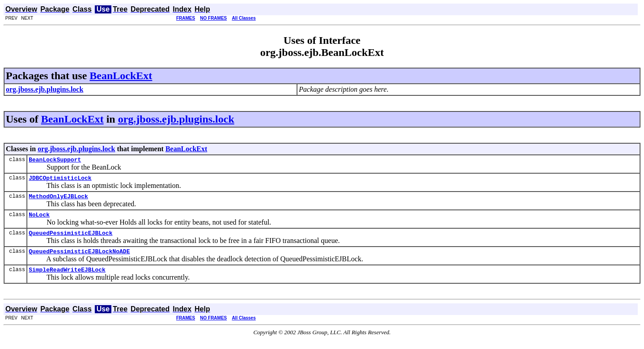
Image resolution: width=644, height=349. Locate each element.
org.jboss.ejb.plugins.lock (176, 119)
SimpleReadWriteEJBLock (67, 279)
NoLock (39, 220)
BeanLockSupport (55, 161)
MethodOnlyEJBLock (58, 200)
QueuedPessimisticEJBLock (70, 239)
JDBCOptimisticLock (60, 180)
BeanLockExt (121, 76)
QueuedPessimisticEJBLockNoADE (79, 259)
